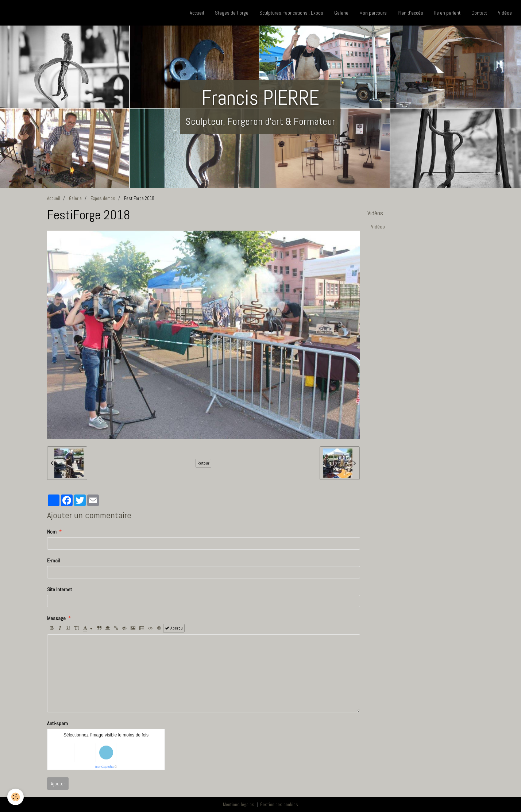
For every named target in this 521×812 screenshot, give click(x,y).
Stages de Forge (232, 13)
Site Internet (59, 589)
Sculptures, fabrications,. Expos (291, 13)
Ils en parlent (447, 13)
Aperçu (174, 628)
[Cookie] (16, 797)
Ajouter (58, 784)
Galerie (341, 13)
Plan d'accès (410, 13)
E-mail (53, 561)
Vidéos (505, 13)
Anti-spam (57, 723)
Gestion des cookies (279, 805)
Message (56, 618)
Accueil (197, 13)
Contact (479, 13)
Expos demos (103, 199)
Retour (203, 463)
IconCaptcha (105, 767)
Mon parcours (373, 13)
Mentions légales (239, 805)
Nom (52, 532)
